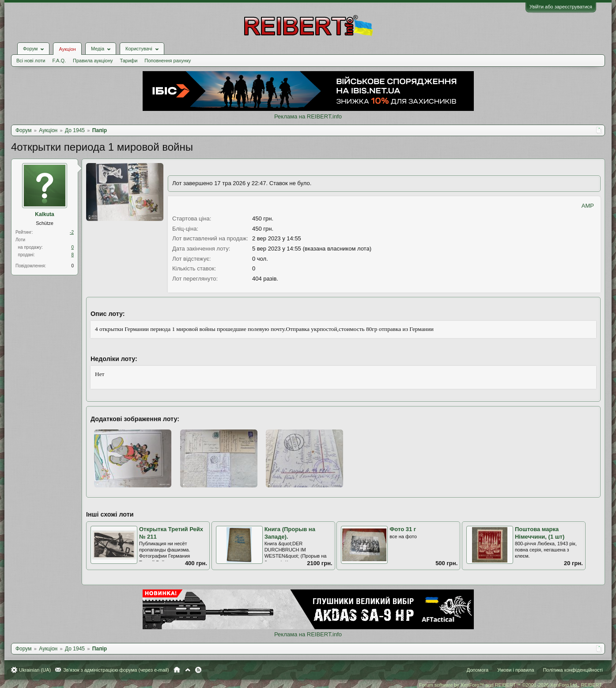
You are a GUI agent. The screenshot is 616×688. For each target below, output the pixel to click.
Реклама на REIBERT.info (308, 116)
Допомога (478, 670)
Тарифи (129, 61)
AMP (588, 206)
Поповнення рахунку (168, 61)
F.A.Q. (59, 61)
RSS (198, 670)
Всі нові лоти (31, 61)
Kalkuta (44, 214)
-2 (72, 232)
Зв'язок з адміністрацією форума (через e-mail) (116, 670)
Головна (177, 670)
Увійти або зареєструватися (561, 7)
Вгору (188, 670)
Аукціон (67, 49)
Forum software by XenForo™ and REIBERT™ (511, 685)
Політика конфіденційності (573, 670)
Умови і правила (516, 670)
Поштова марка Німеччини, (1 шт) (540, 533)
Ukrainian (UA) (35, 670)
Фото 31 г (403, 529)
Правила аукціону (93, 61)
